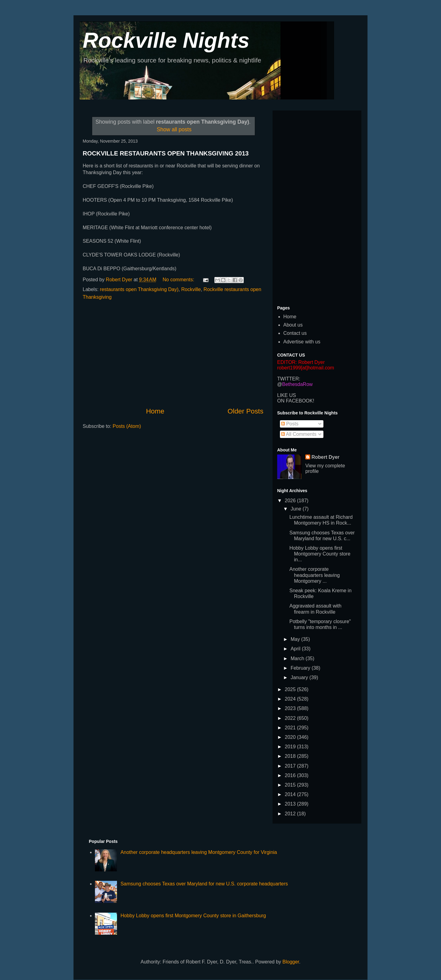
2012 (291, 814)
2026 (291, 501)
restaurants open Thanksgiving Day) (139, 289)
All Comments (299, 434)
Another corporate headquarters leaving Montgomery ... (315, 575)
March (298, 658)
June (297, 509)
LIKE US (286, 395)
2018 (291, 756)
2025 (291, 689)
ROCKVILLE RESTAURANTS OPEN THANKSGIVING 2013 (166, 153)
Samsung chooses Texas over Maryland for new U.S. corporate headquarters (204, 884)
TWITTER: (289, 379)
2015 (291, 785)
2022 (291, 718)
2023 (291, 708)
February (301, 668)
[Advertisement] (173, 354)
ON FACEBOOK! (296, 401)
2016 (291, 775)
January (300, 677)
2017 (291, 766)
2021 (291, 728)
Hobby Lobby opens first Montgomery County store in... (320, 554)
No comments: (179, 280)
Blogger (291, 962)
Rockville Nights (166, 40)
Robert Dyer (326, 457)
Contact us (295, 333)
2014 (291, 794)
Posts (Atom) (127, 426)
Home (155, 411)
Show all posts (174, 129)
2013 (291, 804)
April (296, 649)
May (296, 639)
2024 (291, 699)
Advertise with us (302, 342)
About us (293, 325)
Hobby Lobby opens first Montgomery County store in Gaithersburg (193, 916)
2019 (291, 747)
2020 (291, 737)
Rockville (191, 289)
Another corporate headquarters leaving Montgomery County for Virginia (199, 852)
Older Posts (245, 411)
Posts (290, 424)
